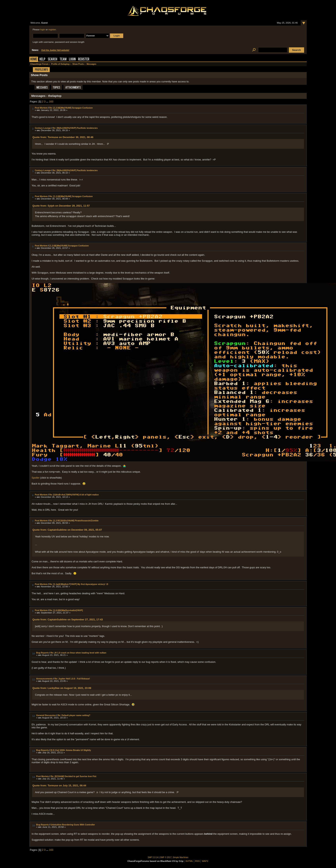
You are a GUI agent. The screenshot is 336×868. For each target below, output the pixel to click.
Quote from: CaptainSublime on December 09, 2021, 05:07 (67, 530)
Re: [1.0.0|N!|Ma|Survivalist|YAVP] (66, 610)
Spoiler (36, 478)
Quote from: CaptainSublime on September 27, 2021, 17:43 (68, 620)
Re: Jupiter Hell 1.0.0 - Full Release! (72, 679)
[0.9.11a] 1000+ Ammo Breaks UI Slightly (71, 750)
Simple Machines (181, 857)
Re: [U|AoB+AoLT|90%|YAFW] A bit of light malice (74, 495)
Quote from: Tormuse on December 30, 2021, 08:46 (63, 137)
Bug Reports (43, 653)
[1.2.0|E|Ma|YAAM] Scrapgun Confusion (69, 246)
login (43, 30)
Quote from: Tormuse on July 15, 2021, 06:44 (59, 785)
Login (72, 60)
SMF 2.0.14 (153, 857)
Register (84, 60)
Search (52, 60)
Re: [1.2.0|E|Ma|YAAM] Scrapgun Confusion (71, 108)
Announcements (44, 679)
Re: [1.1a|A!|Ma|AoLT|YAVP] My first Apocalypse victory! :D (79, 584)
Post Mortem (41, 108)
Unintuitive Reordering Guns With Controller (73, 825)
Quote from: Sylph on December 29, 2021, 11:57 (61, 206)
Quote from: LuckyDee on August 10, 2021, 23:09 (62, 688)
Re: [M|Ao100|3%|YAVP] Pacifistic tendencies (75, 128)
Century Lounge (43, 128)
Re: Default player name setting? (74, 715)
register (52, 30)
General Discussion (46, 715)
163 (51, 102)
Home (34, 60)
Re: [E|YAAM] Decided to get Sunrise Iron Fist (73, 776)
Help (42, 60)
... (48, 102)
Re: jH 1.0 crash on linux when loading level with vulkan (78, 653)
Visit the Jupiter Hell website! (55, 50)
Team (63, 60)
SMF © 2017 (166, 857)
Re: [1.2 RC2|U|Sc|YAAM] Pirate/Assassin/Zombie (74, 521)
